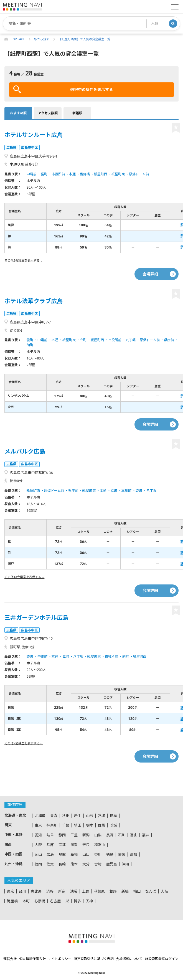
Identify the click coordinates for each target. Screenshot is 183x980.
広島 (50, 854)
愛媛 (122, 854)
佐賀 (50, 864)
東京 (38, 825)
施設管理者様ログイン (162, 959)
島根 (74, 854)
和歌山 (100, 845)
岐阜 (50, 835)
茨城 (113, 825)
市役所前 (58, 174)
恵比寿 (36, 891)
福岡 (38, 864)
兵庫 (50, 845)
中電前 (32, 174)
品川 (22, 891)
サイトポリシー (60, 959)
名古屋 (55, 901)
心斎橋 (40, 901)
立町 (83, 340)
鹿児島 (112, 864)
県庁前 (169, 340)
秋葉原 (99, 891)
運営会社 (10, 959)
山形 (90, 816)
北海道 (40, 816)
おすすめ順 (18, 113)
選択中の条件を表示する (63, 89)
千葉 (66, 825)
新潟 (86, 835)
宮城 (101, 816)
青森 (54, 816)
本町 (26, 901)
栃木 (90, 825)
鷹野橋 (85, 174)
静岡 (62, 835)
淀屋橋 (12, 901)
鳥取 (62, 854)
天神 (89, 901)
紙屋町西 (101, 174)
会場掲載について (129, 959)
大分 (86, 864)
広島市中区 (29, 148)
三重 (74, 835)
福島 (113, 816)
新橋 (125, 891)
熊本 (74, 864)
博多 (77, 901)
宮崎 (98, 864)
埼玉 (78, 825)
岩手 (78, 816)
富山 (134, 835)
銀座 (113, 891)
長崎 (62, 864)
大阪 (38, 845)
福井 (146, 835)
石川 (122, 835)
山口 (86, 854)
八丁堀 (131, 340)
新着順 (77, 113)
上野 (86, 891)
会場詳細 (150, 274)
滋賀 (74, 845)
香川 (98, 854)
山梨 (98, 835)
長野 (110, 835)
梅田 (137, 891)
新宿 (62, 891)
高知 (134, 854)
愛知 (38, 835)
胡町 (30, 345)
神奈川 (52, 825)
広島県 (11, 148)
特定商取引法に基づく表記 (94, 959)
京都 (62, 845)
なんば (151, 891)
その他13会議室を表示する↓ (24, 577)
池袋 (74, 891)
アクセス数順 (48, 113)
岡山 (38, 854)
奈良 (86, 845)
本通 (72, 174)
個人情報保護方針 (32, 959)
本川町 (126, 491)
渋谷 (50, 891)
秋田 (66, 816)
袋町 (44, 174)
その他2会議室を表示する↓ (24, 261)
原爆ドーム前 (139, 174)
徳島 (110, 854)
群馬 (101, 825)
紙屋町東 (118, 174)
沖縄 (125, 864)
